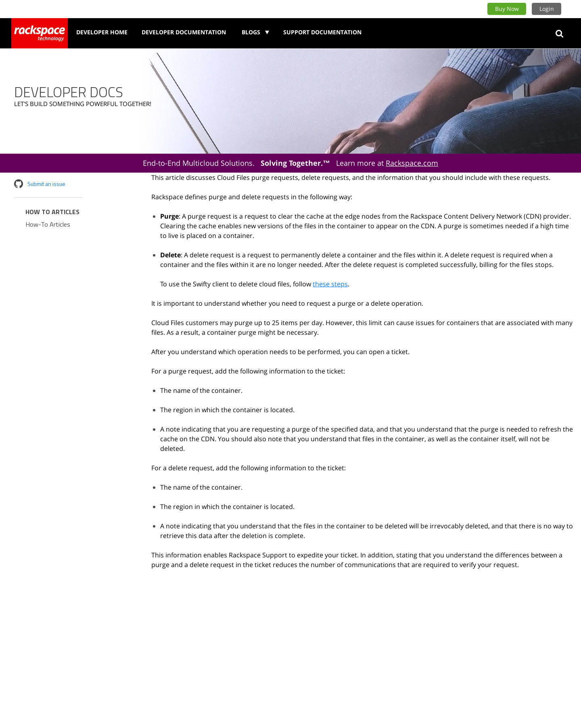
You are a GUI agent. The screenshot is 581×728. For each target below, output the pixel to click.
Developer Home (102, 32)
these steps (330, 284)
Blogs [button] (252, 32)
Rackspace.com (412, 163)
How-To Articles (48, 224)
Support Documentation (322, 32)
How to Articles (52, 212)
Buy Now (507, 9)
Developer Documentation (184, 32)
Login (547, 9)
